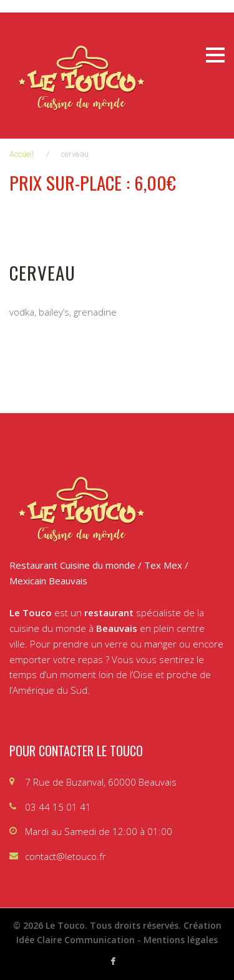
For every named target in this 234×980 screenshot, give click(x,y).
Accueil (22, 154)
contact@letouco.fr (66, 856)
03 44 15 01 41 (58, 807)
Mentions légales (181, 940)
